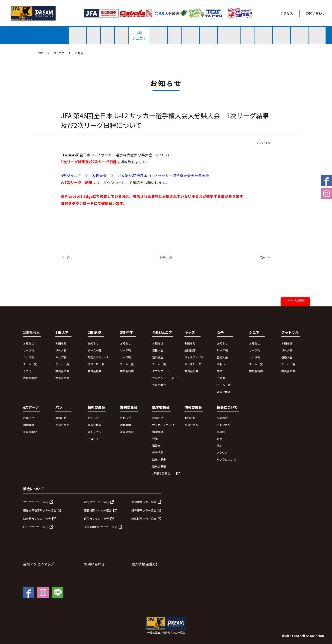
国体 (219, 371)
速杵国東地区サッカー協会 (40, 510)
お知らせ (80, 53)
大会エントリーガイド (166, 378)
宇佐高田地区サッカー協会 (101, 527)
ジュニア (59, 53)
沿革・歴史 (159, 460)
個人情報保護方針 (145, 564)
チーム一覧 (30, 364)
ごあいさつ (224, 425)
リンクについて (226, 460)
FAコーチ (93, 439)
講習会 (156, 446)
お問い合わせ (315, 13)
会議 (155, 439)
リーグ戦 (29, 350)
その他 (27, 371)
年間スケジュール (99, 357)
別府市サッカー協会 (96, 502)
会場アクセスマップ (39, 564)
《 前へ (66, 258)
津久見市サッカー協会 (37, 519)
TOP (40, 53)
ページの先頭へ (297, 301)
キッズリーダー (194, 364)
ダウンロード (96, 364)
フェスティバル (194, 357)
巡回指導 (190, 350)
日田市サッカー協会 (36, 527)
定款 (219, 439)
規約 (219, 446)
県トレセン (95, 432)
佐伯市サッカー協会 (96, 519)
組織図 (221, 432)
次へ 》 (266, 258)
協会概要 (222, 418)
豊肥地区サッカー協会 (98, 510)
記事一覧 (166, 258)
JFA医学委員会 (161, 473)
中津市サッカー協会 (144, 502)
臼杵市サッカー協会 (144, 510)
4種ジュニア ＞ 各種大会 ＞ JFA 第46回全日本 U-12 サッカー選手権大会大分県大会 (135, 176)
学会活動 (158, 453)
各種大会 (158, 350)
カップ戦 (29, 357)
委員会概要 (30, 378)
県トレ (221, 364)
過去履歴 (158, 357)
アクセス (287, 13)
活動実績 (29, 425)
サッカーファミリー (165, 425)
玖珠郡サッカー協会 (144, 519)
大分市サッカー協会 (36, 502)
